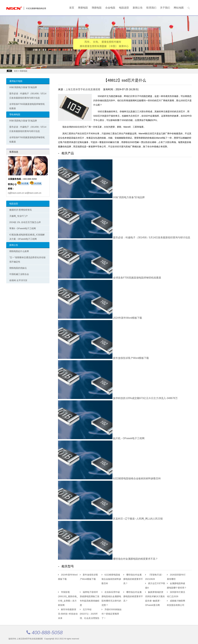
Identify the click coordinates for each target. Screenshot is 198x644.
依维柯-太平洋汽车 (18, 280)
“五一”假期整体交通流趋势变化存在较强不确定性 (27, 260)
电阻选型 (124, 8)
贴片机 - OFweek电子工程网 (101, 438)
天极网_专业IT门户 (19, 216)
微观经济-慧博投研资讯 (21, 210)
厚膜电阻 (83, 8)
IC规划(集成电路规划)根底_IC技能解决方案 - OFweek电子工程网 (27, 237)
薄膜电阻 (97, 8)
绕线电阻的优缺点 (18, 268)
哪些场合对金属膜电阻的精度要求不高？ (108, 559)
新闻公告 (138, 8)
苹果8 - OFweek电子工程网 (23, 228)
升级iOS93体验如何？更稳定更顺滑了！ (112, 614)
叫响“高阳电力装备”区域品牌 (23, 87)
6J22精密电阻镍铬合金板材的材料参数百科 (109, 478)
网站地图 (179, 8)
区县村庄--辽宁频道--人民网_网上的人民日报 (110, 519)
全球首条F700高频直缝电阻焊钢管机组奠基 (27, 106)
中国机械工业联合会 (19, 274)
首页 (72, 8)
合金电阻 (110, 8)
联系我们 (151, 8)
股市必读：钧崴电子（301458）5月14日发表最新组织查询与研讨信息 (28, 96)
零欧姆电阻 (15, 114)
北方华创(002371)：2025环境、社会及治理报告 (90, 614)
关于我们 (165, 8)
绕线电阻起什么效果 (19, 251)
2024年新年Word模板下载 (100, 318)
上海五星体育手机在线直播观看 (83, 89)
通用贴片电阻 (16, 81)
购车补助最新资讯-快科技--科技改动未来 (68, 614)
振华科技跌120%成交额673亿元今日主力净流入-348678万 (118, 398)
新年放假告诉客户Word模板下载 (103, 358)
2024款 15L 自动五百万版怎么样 (25, 222)
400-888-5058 (30, 179)
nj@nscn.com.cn (16, 193)
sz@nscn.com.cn (33, 193)
